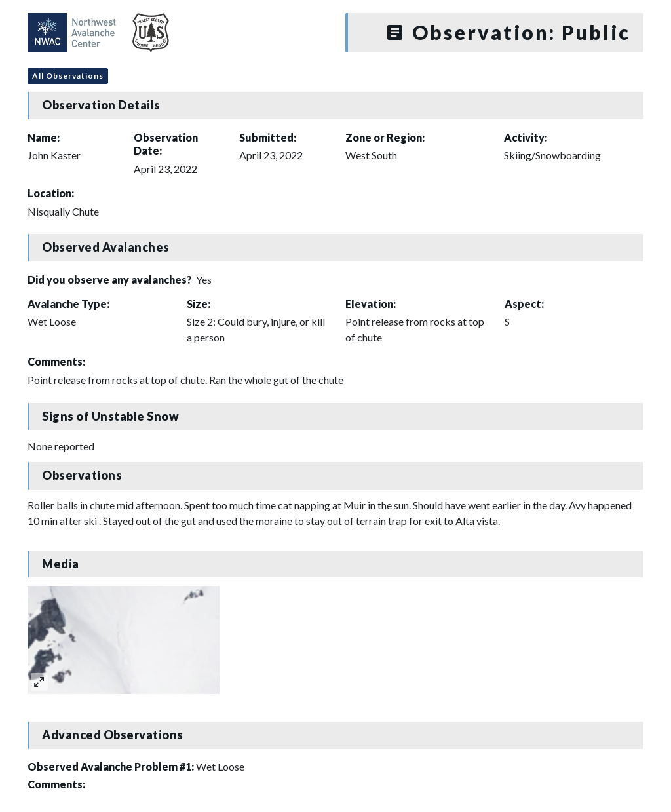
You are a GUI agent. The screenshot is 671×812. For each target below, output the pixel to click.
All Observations (68, 76)
